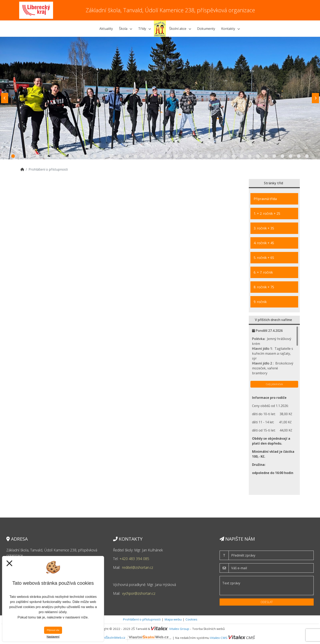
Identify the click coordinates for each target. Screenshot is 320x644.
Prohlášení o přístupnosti (142, 619)
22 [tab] (184, 156)
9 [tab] (78, 156)
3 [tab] (29, 156)
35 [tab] (291, 156)
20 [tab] (168, 156)
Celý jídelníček (274, 384)
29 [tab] (242, 156)
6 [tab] (54, 156)
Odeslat (267, 602)
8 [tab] (70, 156)
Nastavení (53, 637)
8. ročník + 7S (264, 287)
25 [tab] (209, 156)
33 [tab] (274, 156)
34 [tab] (282, 156)
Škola (126, 29)
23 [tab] (193, 156)
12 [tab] (103, 156)
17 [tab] (144, 156)
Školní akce (180, 29)
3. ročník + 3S (264, 228)
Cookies (191, 619)
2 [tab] (21, 156)
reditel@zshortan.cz (138, 567)
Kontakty (231, 29)
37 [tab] (307, 156)
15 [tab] (127, 156)
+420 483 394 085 (134, 559)
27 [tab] (225, 156)
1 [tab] (13, 156)
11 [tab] (95, 156)
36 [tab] (299, 156)
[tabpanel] (160, 98)
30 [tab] (250, 156)
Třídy (144, 29)
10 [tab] (87, 156)
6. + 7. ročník (263, 272)
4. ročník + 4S (264, 243)
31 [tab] (258, 156)
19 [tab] (160, 156)
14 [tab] (119, 156)
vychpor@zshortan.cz (139, 593)
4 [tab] (38, 156)
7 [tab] (62, 156)
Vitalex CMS (219, 637)
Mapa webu (173, 619)
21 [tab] (176, 156)
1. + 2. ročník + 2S (267, 214)
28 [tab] (233, 156)
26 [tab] (217, 156)
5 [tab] (46, 156)
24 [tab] (201, 156)
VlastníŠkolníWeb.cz (134, 637)
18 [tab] (152, 156)
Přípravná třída (265, 199)
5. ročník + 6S (264, 258)
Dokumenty (206, 29)
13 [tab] (111, 156)
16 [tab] (136, 156)
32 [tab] (266, 156)
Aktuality (106, 29)
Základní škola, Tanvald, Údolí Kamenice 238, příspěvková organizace (170, 10)
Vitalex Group (179, 629)
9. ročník (260, 302)
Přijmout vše (53, 630)
